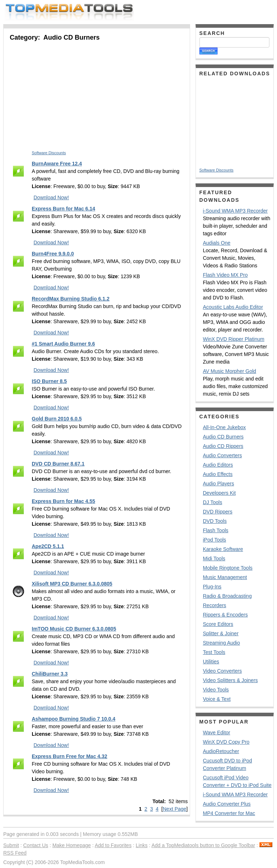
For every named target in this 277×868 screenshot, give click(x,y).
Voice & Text (217, 699)
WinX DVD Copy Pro (226, 742)
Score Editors (218, 624)
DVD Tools (215, 521)
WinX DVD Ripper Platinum (234, 339)
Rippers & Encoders (226, 615)
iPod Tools (215, 540)
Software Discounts (49, 153)
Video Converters (223, 671)
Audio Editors (218, 465)
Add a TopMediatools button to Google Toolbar (203, 845)
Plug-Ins (212, 587)
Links (142, 845)
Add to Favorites (113, 845)
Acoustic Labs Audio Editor (233, 307)
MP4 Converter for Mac (229, 813)
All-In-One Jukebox (225, 427)
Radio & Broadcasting (227, 596)
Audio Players (219, 484)
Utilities (211, 662)
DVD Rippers (218, 512)
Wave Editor (217, 733)
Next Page (174, 809)
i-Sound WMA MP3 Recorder (236, 211)
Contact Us (36, 845)
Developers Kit (219, 493)
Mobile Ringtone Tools (228, 568)
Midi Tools (214, 558)
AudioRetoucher (221, 751)
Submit (11, 845)
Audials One (217, 243)
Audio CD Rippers (223, 446)
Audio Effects (218, 474)
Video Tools (216, 690)
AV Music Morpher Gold (230, 371)
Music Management (225, 577)
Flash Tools (216, 530)
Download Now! (51, 197)
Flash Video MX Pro (225, 275)
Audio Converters (223, 455)
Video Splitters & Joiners (230, 680)
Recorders (215, 605)
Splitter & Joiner (221, 633)
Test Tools (214, 652)
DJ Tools (213, 502)
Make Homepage (72, 845)
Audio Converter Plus (227, 804)
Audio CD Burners (223, 437)
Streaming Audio (222, 643)
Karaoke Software (223, 549)
